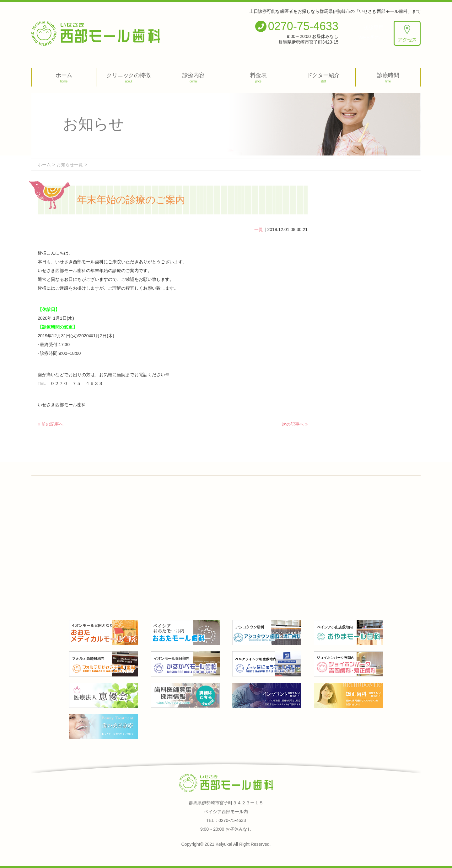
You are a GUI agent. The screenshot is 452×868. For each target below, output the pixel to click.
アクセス (407, 34)
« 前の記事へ (51, 424)
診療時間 (388, 78)
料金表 (258, 78)
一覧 (259, 229)
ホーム (64, 78)
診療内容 (193, 78)
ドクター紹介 (323, 78)
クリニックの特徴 (129, 78)
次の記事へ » (295, 424)
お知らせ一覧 (70, 165)
